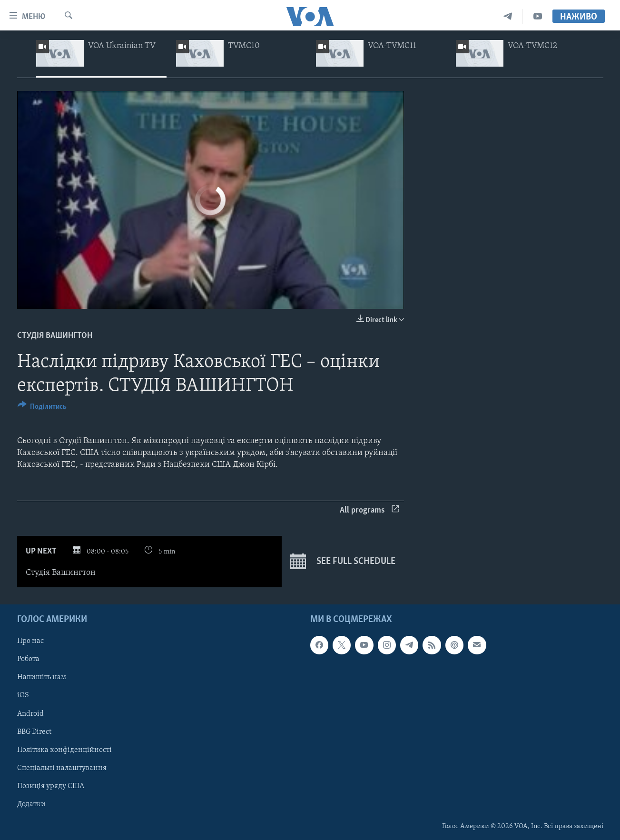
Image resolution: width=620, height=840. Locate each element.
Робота (28, 659)
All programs (369, 510)
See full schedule (343, 562)
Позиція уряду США (51, 786)
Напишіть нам (42, 677)
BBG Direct (34, 732)
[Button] (42, 408)
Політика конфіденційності (64, 750)
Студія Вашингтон (55, 336)
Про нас (30, 641)
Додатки (31, 804)
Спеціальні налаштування (62, 768)
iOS (23, 695)
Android (30, 713)
